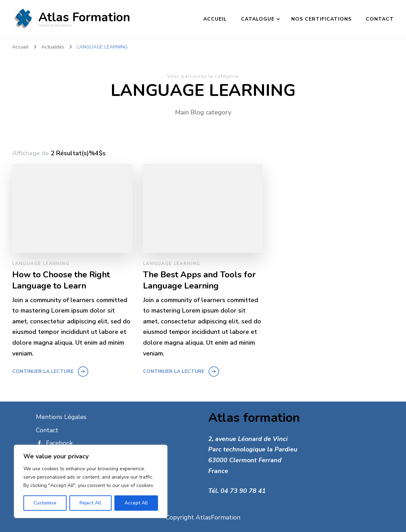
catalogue (258, 19)
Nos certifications (321, 19)
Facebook (54, 443)
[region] (91, 481)
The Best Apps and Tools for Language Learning (199, 280)
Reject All (90, 503)
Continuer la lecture (43, 371)
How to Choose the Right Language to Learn (61, 280)
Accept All (136, 503)
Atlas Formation (84, 17)
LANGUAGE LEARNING (41, 264)
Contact (380, 19)
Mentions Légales (61, 417)
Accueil (215, 19)
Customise (45, 503)
